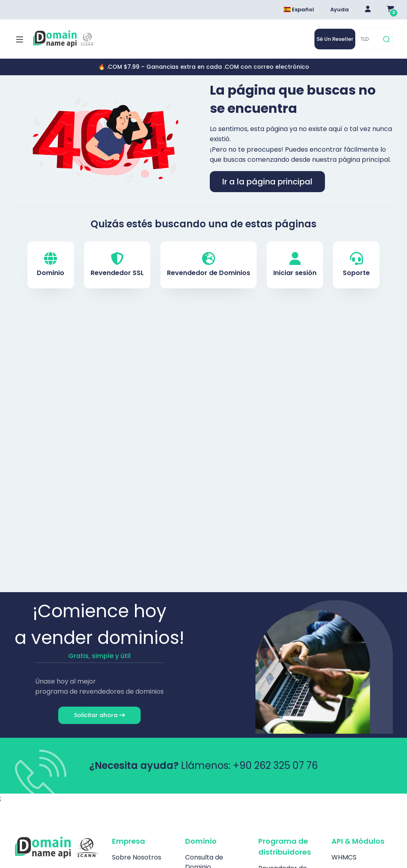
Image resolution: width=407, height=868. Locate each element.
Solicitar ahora (99, 715)
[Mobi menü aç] (20, 39)
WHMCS (344, 857)
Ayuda (340, 10)
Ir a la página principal (267, 182)
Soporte (356, 265)
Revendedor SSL (117, 265)
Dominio (51, 265)
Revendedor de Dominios (209, 265)
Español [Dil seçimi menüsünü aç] (299, 10)
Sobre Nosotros (137, 857)
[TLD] (370, 39)
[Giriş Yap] (368, 10)
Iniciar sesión (295, 265)
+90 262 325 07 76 (275, 765)
